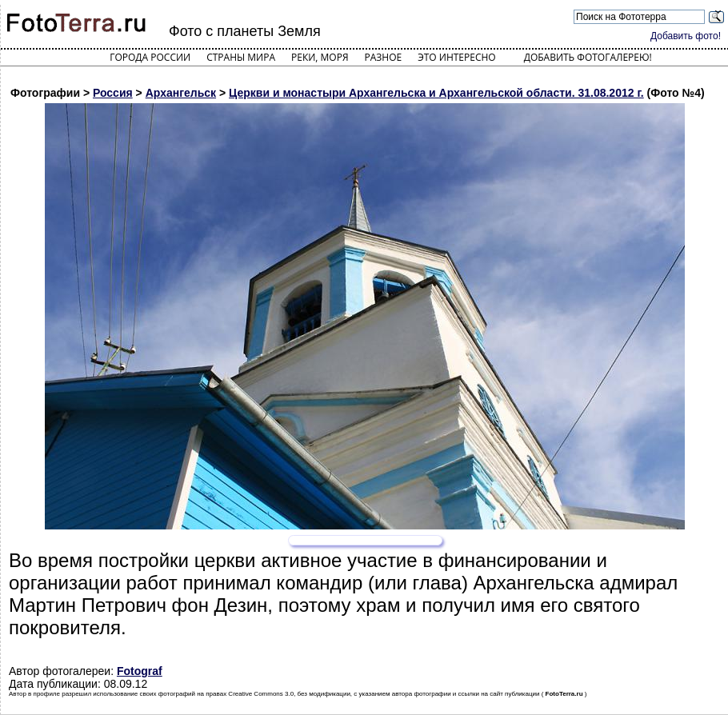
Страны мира (241, 57)
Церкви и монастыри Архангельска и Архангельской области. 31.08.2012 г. (436, 93)
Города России (150, 57)
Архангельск (181, 93)
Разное (384, 57)
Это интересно (457, 57)
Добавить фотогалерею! (588, 57)
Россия (113, 93)
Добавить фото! (686, 36)
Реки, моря (320, 57)
